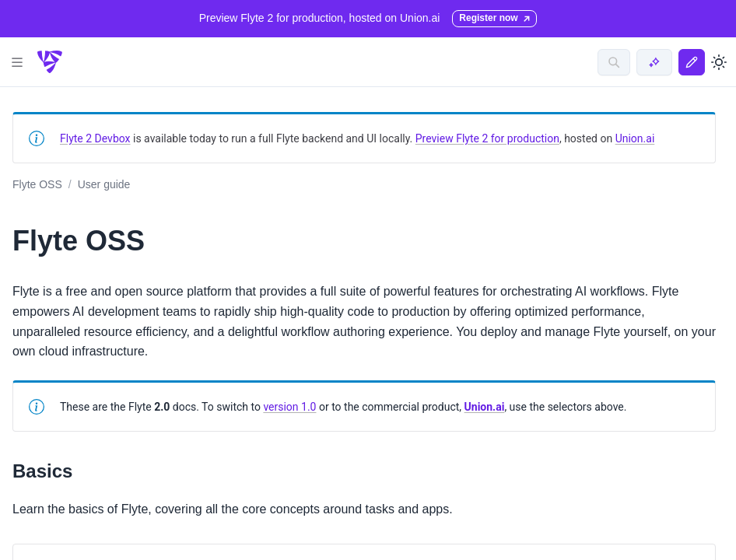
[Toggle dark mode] (719, 62)
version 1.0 (289, 407)
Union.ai (635, 138)
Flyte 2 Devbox (95, 138)
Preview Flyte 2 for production (487, 138)
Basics (42, 471)
